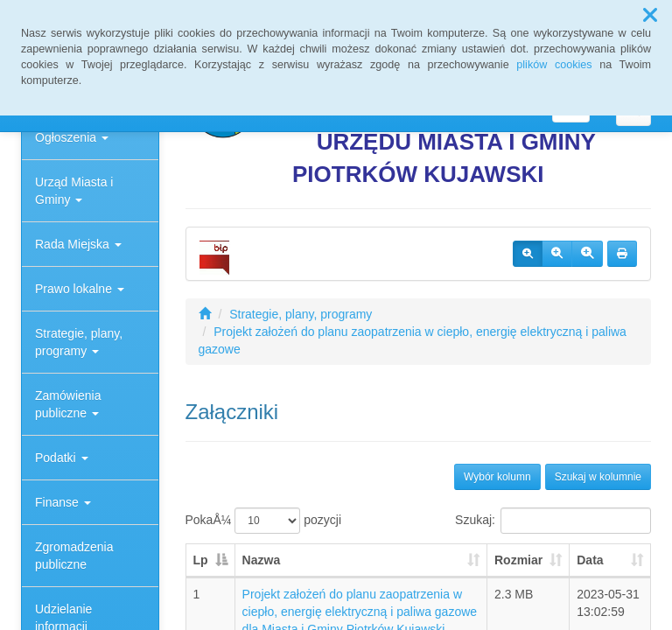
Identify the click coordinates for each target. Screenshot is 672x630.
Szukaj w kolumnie (598, 477)
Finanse (63, 502)
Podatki (62, 458)
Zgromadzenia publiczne (74, 556)
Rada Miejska (78, 244)
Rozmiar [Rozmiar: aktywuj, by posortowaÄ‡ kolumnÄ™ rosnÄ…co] (518, 560)
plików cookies (554, 65)
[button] (650, 16)
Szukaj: (553, 521)
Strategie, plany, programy (79, 342)
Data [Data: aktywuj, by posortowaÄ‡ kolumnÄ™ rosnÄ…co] (590, 560)
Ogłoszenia (72, 137)
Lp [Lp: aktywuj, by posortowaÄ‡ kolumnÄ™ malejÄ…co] (201, 560)
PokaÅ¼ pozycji (264, 521)
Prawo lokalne (80, 289)
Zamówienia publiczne (68, 404)
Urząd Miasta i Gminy (74, 191)
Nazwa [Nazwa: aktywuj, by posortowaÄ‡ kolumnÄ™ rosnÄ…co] (262, 560)
